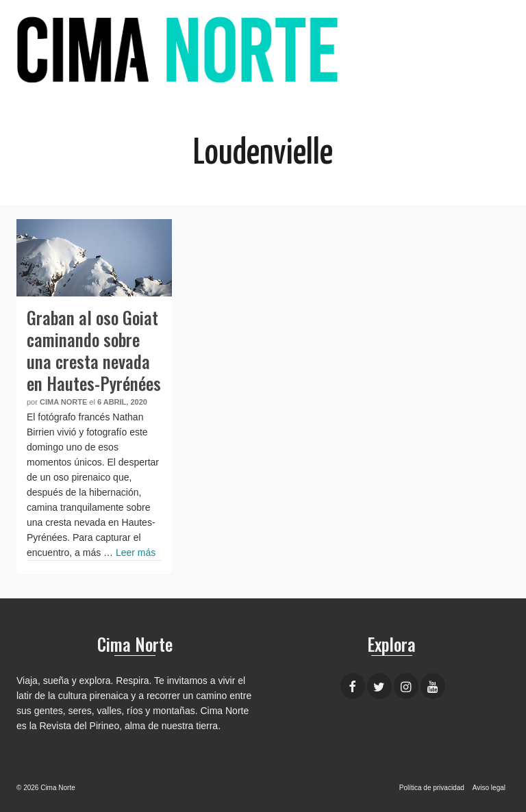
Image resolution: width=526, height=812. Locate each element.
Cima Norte (63, 402)
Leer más (136, 553)
